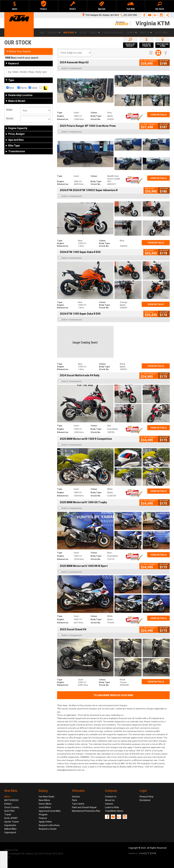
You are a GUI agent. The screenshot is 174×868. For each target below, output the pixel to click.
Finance (132, 33)
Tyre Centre (78, 804)
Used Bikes (45, 807)
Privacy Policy (146, 797)
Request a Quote (48, 829)
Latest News (161, 33)
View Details (158, 115)
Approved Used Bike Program (50, 813)
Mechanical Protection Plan (86, 811)
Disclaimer (145, 800)
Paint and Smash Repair (84, 807)
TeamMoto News (114, 811)
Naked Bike (10, 829)
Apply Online (45, 822)
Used (33, 88)
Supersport (10, 832)
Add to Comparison (72, 68)
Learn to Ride (112, 807)
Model (10, 118)
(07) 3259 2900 (130, 15)
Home (42, 33)
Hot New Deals (47, 797)
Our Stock (70, 33)
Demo (22, 88)
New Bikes (54, 33)
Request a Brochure (49, 825)
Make (9, 110)
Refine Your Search (18, 51)
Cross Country (12, 807)
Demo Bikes (45, 804)
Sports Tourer (12, 822)
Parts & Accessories (113, 33)
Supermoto (10, 825)
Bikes (7, 797)
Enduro (8, 804)
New (10, 88)
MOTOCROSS (11, 800)
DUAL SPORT (11, 818)
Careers (109, 804)
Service (95, 33)
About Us (146, 33)
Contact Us (111, 797)
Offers (83, 33)
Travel (8, 814)
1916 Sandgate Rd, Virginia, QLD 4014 (101, 15)
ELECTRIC (9, 811)
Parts (75, 800)
